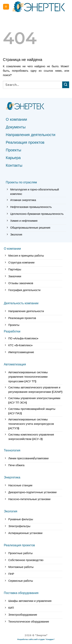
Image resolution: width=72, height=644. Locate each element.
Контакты (14, 165)
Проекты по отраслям (21, 182)
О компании (16, 119)
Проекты (13, 150)
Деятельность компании (21, 303)
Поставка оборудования (21, 593)
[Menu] (6, 7)
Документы (16, 127)
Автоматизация (15, 364)
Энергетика (12, 477)
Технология (12, 450)
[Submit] (66, 85)
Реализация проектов (25, 142)
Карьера (13, 158)
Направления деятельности (31, 135)
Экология (11, 511)
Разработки (12, 331)
